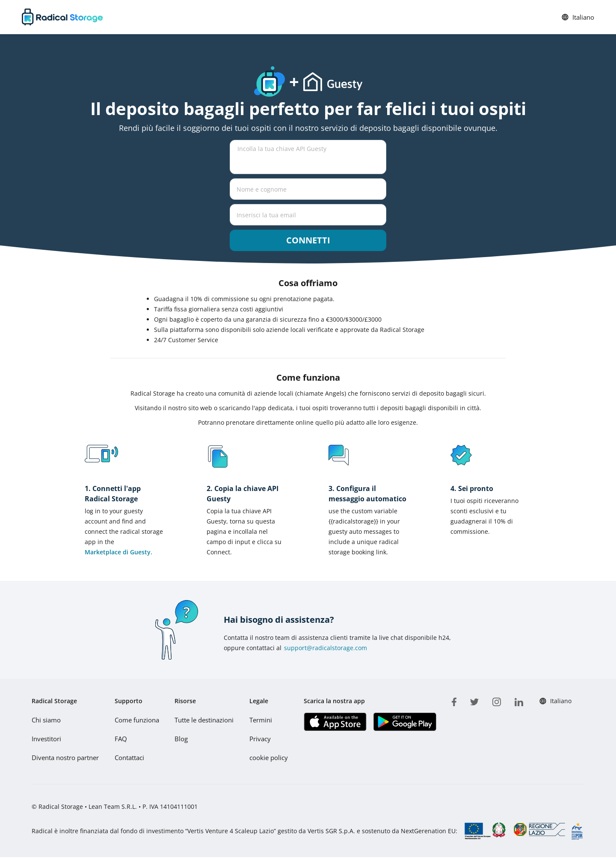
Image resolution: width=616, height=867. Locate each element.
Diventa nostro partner (64, 757)
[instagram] (496, 700)
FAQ (120, 738)
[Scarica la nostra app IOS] (333, 722)
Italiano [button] (578, 17)
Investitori (46, 738)
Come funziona (135, 720)
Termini (260, 720)
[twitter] (474, 700)
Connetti (308, 240)
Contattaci (128, 757)
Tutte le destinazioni (203, 720)
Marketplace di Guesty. (118, 552)
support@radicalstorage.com (326, 648)
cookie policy (267, 757)
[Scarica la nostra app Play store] (403, 722)
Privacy (259, 738)
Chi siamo (46, 720)
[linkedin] (518, 700)
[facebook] (453, 700)
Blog (180, 738)
